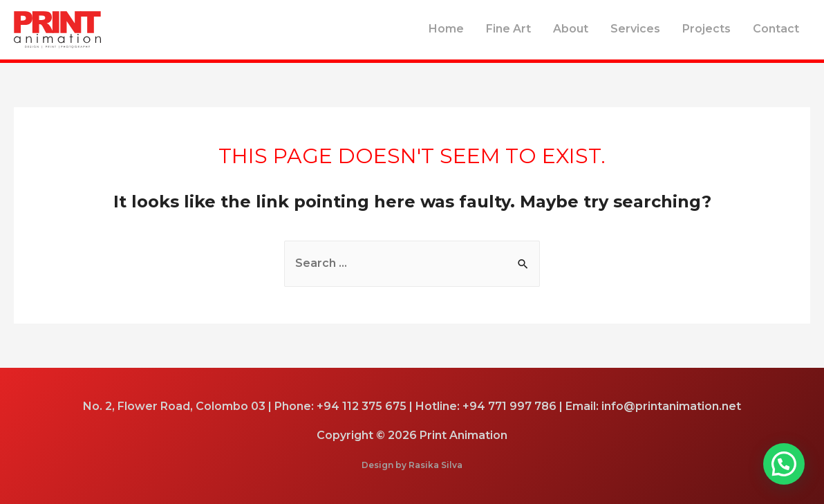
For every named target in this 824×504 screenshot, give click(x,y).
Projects (706, 29)
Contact (776, 29)
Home (446, 29)
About (571, 29)
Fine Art (508, 29)
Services (635, 29)
